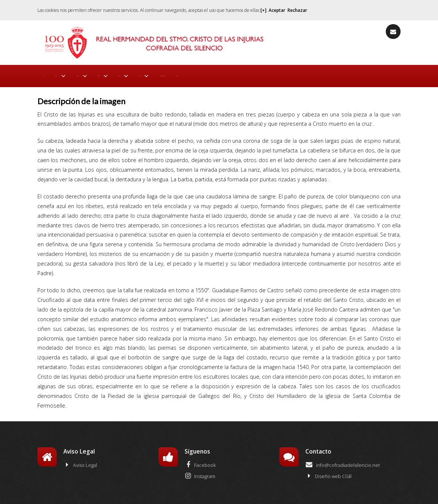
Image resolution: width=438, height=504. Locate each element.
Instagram (200, 472)
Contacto (346, 74)
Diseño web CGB (328, 472)
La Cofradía (120, 74)
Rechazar (297, 10)
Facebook (200, 461)
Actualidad (76, 74)
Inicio (48, 74)
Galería (239, 74)
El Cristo (203, 74)
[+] (263, 10)
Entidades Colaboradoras (296, 74)
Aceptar (277, 10)
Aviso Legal (80, 461)
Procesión (164, 74)
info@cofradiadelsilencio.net (343, 461)
